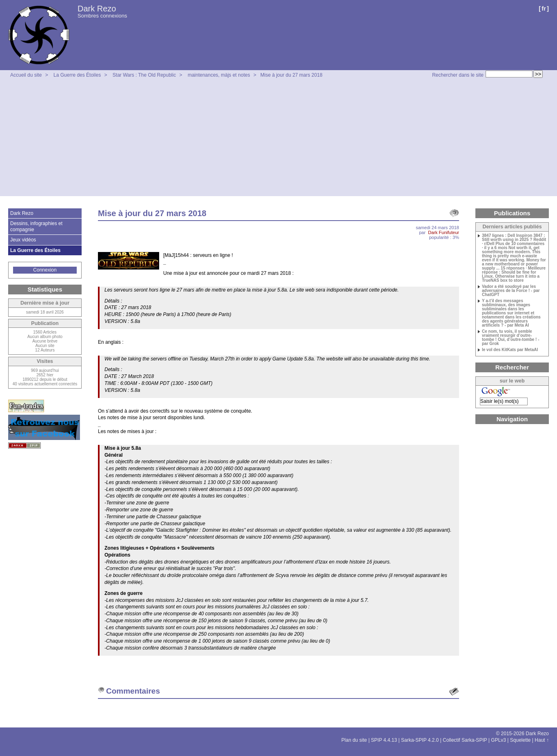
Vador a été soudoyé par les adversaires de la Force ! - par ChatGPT (511, 291)
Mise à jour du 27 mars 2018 (291, 75)
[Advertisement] (279, 139)
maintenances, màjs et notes (219, 75)
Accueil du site (26, 75)
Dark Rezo (97, 9)
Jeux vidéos (23, 240)
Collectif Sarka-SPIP (465, 740)
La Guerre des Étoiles (77, 75)
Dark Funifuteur (444, 232)
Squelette (520, 740)
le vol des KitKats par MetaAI (510, 350)
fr (544, 8)
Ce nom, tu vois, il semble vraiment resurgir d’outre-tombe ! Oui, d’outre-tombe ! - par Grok (511, 338)
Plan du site (354, 740)
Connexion (45, 270)
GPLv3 (498, 740)
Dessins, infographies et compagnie (36, 226)
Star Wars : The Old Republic (144, 75)
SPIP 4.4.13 (384, 740)
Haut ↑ (542, 740)
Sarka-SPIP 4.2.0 (420, 740)
